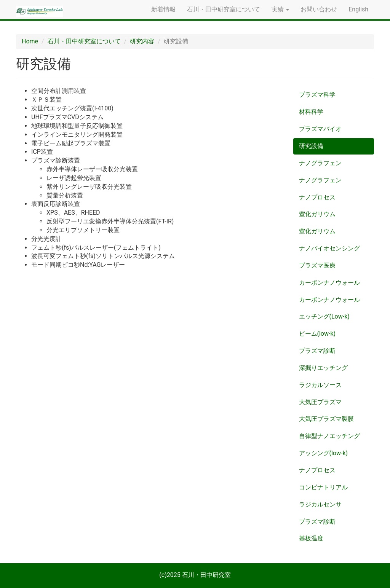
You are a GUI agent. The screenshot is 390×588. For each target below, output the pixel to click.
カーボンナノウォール (329, 283)
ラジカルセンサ (320, 504)
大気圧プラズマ (320, 402)
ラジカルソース (320, 385)
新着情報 (163, 9)
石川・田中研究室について (224, 9)
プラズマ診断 (317, 351)
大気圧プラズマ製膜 (326, 419)
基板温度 (311, 538)
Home (30, 41)
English (358, 9)
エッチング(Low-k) (324, 316)
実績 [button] (280, 9)
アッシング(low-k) (324, 453)
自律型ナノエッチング (329, 436)
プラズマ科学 (317, 95)
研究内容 (142, 41)
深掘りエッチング (323, 368)
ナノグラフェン (320, 163)
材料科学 (311, 112)
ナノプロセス (317, 197)
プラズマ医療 (317, 265)
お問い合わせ (319, 9)
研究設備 (311, 146)
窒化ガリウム (317, 214)
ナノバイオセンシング (329, 248)
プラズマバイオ (320, 129)
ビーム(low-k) (317, 334)
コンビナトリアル (323, 487)
